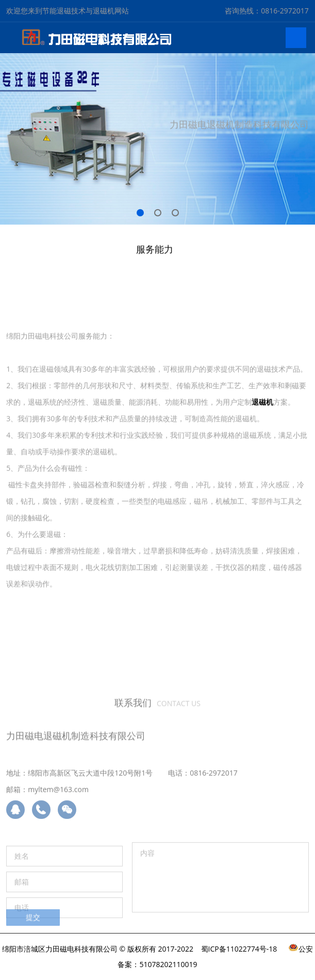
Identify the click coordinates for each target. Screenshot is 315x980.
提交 (33, 921)
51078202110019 (168, 964)
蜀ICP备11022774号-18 (239, 949)
